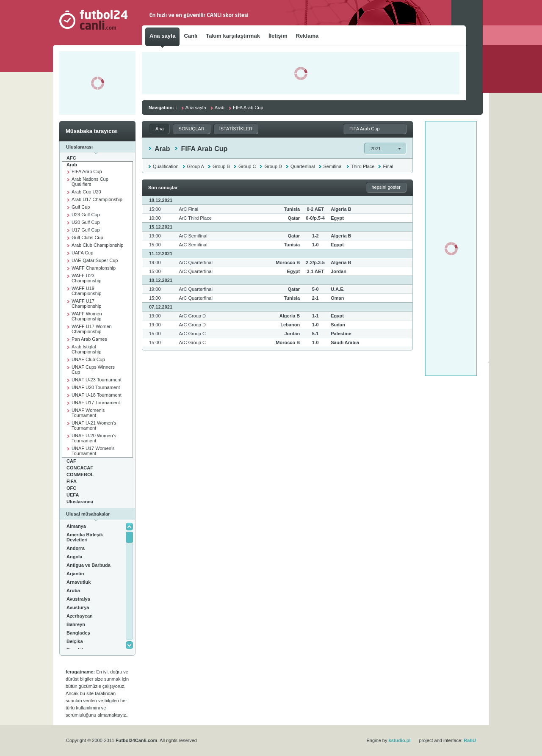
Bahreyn (76, 624)
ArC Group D (192, 316)
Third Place (363, 166)
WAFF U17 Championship (86, 304)
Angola (74, 557)
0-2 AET (315, 209)
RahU (470, 740)
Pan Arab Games (89, 339)
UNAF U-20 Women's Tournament (94, 438)
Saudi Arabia (345, 342)
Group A (196, 166)
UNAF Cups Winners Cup (93, 370)
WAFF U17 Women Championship (92, 329)
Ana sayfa (196, 108)
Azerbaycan (80, 616)
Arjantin (75, 574)
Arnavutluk (79, 582)
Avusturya (78, 607)
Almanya (76, 526)
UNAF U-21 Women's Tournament (94, 425)
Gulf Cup (81, 207)
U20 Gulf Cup (86, 222)
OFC (71, 488)
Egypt (337, 218)
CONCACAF (80, 468)
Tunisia (292, 209)
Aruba (73, 590)
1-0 (315, 245)
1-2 (315, 236)
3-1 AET (315, 271)
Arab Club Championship (97, 245)
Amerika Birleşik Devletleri (85, 537)
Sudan (338, 325)
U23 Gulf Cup (86, 215)
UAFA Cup (82, 253)
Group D (273, 166)
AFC (71, 158)
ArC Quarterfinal (195, 262)
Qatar (294, 218)
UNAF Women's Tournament (88, 413)
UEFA (73, 495)
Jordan (339, 271)
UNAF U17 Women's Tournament (93, 451)
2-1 (315, 298)
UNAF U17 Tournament (96, 403)
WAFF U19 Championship (86, 291)
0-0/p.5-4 (315, 218)
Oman (337, 298)
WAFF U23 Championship (86, 278)
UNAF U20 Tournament (96, 387)
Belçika (75, 641)
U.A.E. (337, 289)
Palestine (341, 334)
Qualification (166, 166)
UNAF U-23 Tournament (97, 380)
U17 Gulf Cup (86, 230)
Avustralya (78, 599)
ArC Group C (192, 334)
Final (388, 166)
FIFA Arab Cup (87, 171)
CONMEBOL (80, 475)
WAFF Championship (94, 268)
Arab (72, 165)
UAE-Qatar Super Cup (95, 260)
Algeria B (341, 209)
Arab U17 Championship (97, 199)
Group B (221, 166)
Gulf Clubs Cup (87, 237)
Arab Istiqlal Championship (86, 349)
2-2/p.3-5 (315, 262)
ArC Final (188, 209)
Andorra (76, 548)
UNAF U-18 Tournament (97, 395)
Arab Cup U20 (86, 192)
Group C (247, 166)
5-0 (315, 289)
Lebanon (290, 325)
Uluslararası (80, 502)
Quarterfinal (303, 166)
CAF (71, 461)
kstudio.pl (400, 740)
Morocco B (288, 262)
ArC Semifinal (193, 236)
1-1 (315, 316)
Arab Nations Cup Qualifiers (90, 182)
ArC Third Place (195, 218)
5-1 (315, 334)
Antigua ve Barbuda (88, 565)
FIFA (72, 481)
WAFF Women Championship (87, 316)
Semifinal (333, 166)
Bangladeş (78, 633)
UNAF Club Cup (88, 359)
